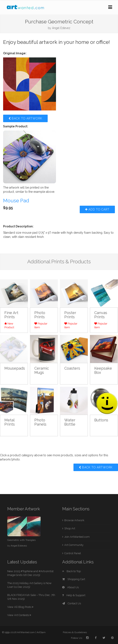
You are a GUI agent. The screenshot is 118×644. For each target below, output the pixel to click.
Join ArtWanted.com (77, 537)
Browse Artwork (74, 520)
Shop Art (70, 528)
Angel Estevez (61, 28)
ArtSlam (41, 632)
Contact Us (72, 603)
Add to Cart (97, 209)
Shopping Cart (74, 579)
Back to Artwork (25, 118)
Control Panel (73, 553)
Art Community (74, 545)
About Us (70, 587)
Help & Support (74, 595)
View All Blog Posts (20, 607)
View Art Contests (19, 615)
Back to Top (71, 571)
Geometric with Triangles (21, 540)
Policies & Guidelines (75, 632)
